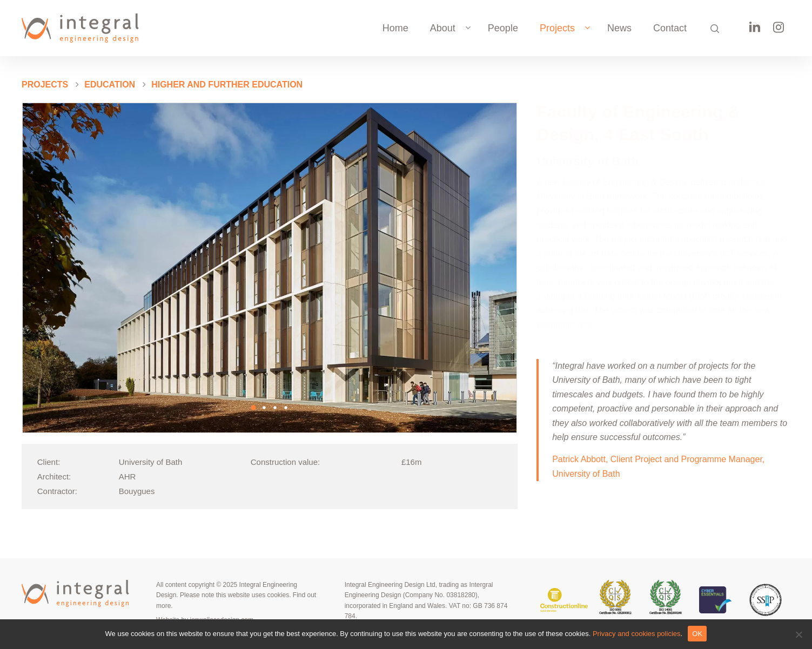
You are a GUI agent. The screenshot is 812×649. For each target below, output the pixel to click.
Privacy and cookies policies (637, 634)
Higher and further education (227, 84)
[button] (253, 408)
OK (697, 634)
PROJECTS (45, 84)
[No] (798, 634)
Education (110, 84)
